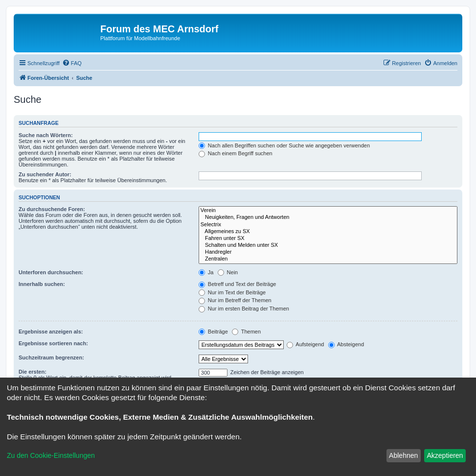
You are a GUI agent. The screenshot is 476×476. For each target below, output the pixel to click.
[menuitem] (72, 63)
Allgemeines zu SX (328, 232)
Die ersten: (33, 372)
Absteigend (346, 344)
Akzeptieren (445, 455)
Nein (228, 272)
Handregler (328, 252)
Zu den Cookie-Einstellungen (51, 455)
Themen (246, 332)
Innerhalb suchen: (42, 284)
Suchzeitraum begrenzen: (51, 357)
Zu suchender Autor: (45, 174)
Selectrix (328, 225)
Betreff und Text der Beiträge (238, 284)
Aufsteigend (306, 344)
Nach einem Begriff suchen (236, 153)
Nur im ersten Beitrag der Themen (244, 309)
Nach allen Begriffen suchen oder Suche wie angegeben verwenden (284, 145)
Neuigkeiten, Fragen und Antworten (328, 217)
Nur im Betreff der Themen (235, 300)
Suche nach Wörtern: (46, 135)
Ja (206, 272)
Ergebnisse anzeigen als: (51, 332)
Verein (328, 211)
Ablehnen (403, 455)
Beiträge (213, 332)
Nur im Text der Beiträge (232, 292)
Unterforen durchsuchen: (51, 272)
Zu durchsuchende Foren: (52, 209)
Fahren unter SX (328, 238)
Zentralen (328, 259)
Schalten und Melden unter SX (328, 245)
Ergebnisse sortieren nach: (53, 343)
